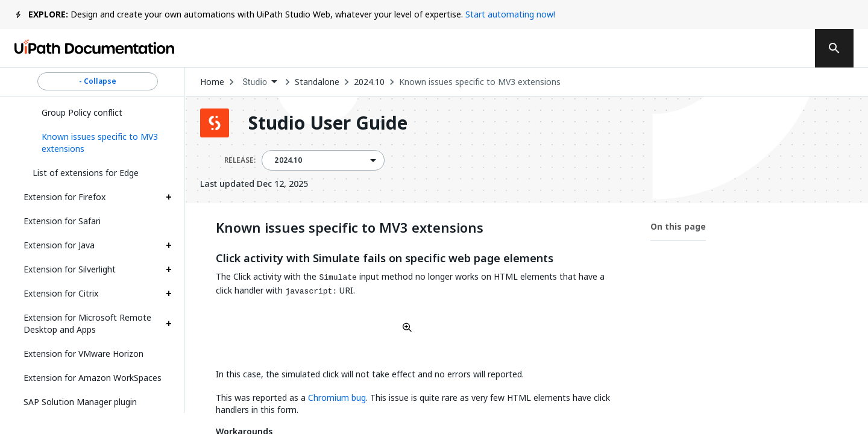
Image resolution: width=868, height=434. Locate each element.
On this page (678, 226)
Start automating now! (510, 14)
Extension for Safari (62, 221)
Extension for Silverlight (70, 269)
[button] (102, 143)
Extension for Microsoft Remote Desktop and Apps (87, 323)
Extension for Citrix (61, 293)
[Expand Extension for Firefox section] (169, 197)
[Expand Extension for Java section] (169, 245)
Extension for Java (59, 245)
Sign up (772, 48)
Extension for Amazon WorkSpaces (93, 378)
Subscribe (638, 48)
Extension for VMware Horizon (83, 354)
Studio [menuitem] (255, 82)
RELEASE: (240, 160)
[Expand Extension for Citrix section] (169, 294)
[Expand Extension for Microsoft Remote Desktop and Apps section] (169, 324)
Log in (712, 48)
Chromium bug (337, 398)
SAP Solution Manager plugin (80, 402)
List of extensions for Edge (86, 173)
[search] (834, 48)
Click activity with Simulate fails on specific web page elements (385, 259)
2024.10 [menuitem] (288, 160)
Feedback (553, 48)
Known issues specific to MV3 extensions (480, 82)
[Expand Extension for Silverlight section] (169, 269)
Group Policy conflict (82, 112)
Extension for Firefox (64, 197)
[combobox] (259, 82)
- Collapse (98, 81)
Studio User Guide (328, 123)
